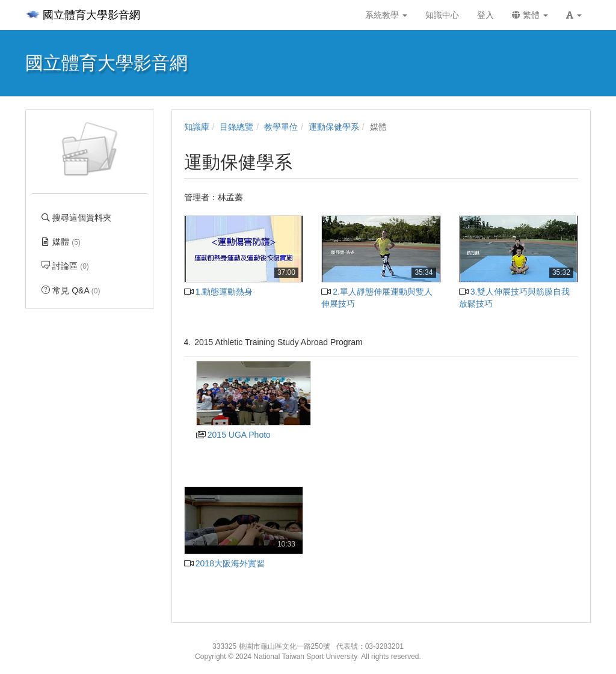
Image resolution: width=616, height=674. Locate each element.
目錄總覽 (236, 127)
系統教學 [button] (386, 15)
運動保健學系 (334, 127)
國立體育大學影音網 (83, 15)
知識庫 (197, 127)
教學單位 (281, 127)
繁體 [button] (530, 15)
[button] (574, 15)
